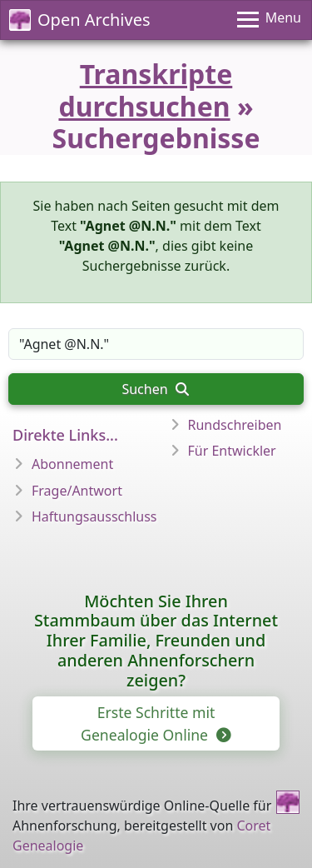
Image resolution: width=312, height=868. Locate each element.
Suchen (154, 389)
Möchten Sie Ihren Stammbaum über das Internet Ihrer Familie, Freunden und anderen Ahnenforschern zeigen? (156, 641)
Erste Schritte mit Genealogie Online (155, 723)
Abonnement (72, 464)
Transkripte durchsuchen (145, 90)
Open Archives (80, 20)
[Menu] (269, 20)
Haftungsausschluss (94, 516)
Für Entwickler (232, 451)
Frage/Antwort (77, 491)
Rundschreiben (235, 425)
